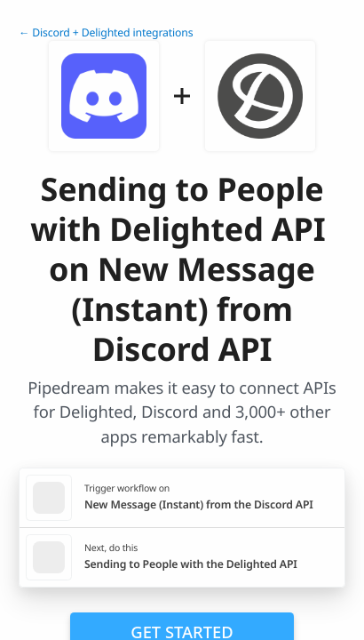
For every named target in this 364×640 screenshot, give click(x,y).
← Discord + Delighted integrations (106, 32)
